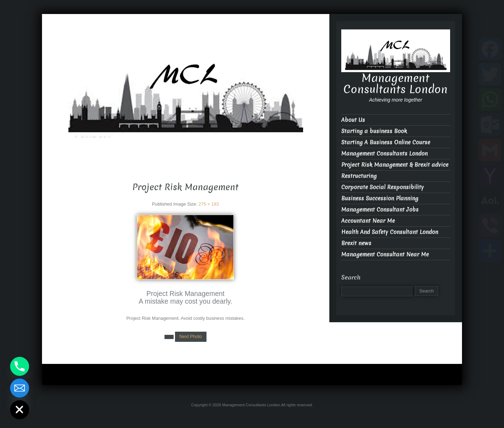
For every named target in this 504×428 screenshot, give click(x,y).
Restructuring (359, 176)
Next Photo (191, 336)
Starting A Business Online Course (386, 142)
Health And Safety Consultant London (390, 232)
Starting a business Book (374, 131)
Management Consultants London (185, 143)
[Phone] (20, 366)
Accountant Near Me (368, 221)
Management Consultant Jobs (380, 210)
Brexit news (356, 243)
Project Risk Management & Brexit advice (395, 165)
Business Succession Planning (380, 198)
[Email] (20, 388)
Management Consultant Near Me (385, 254)
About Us (353, 120)
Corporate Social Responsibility (383, 187)
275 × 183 (209, 204)
